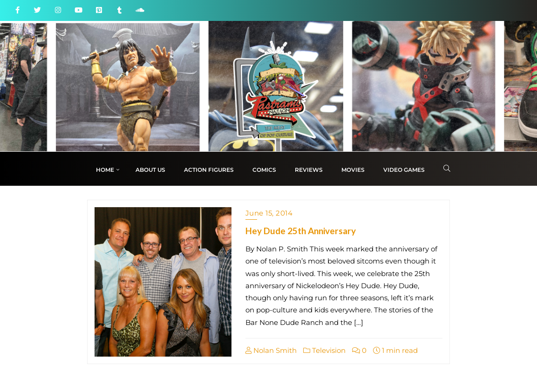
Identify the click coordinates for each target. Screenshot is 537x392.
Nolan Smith (271, 350)
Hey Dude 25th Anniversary (301, 231)
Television (324, 350)
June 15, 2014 (269, 213)
